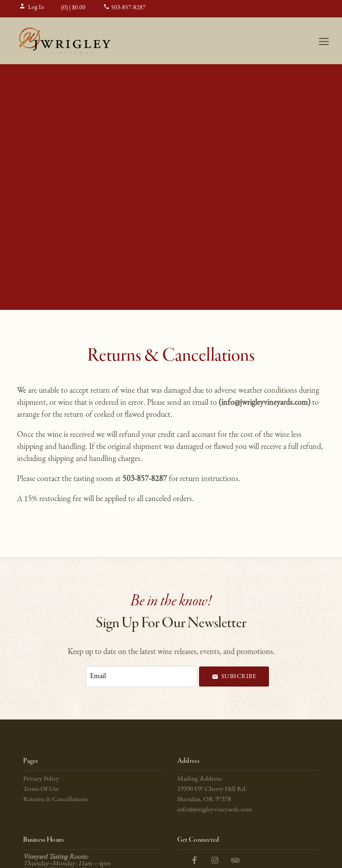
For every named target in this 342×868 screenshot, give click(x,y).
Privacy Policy (41, 779)
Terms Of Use (41, 789)
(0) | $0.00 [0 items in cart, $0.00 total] (69, 8)
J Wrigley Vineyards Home (65, 41)
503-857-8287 (124, 8)
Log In (32, 7)
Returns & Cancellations (55, 800)
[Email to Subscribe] (142, 677)
